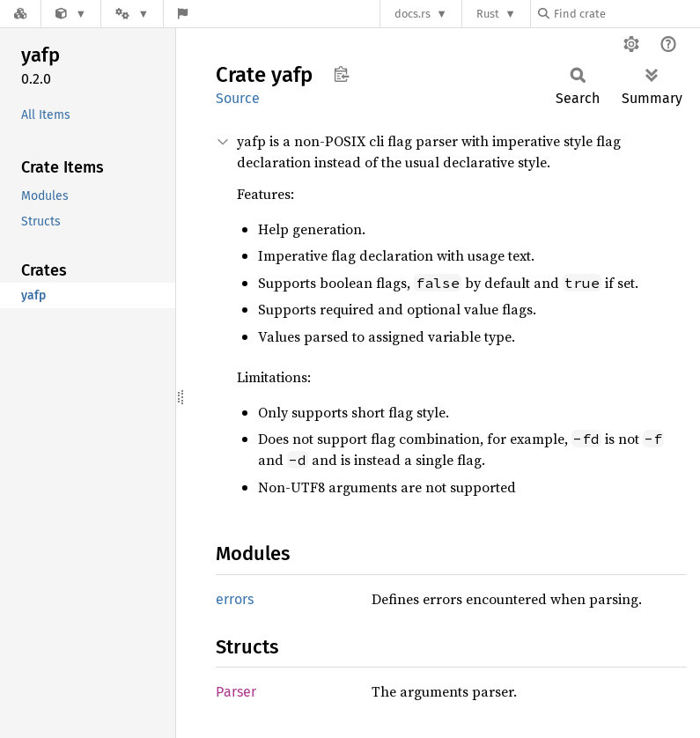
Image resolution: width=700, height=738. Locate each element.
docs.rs (413, 14)
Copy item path (341, 74)
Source (238, 98)
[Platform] (132, 14)
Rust (488, 14)
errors (235, 599)
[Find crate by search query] (626, 14)
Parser (236, 692)
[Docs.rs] (20, 14)
